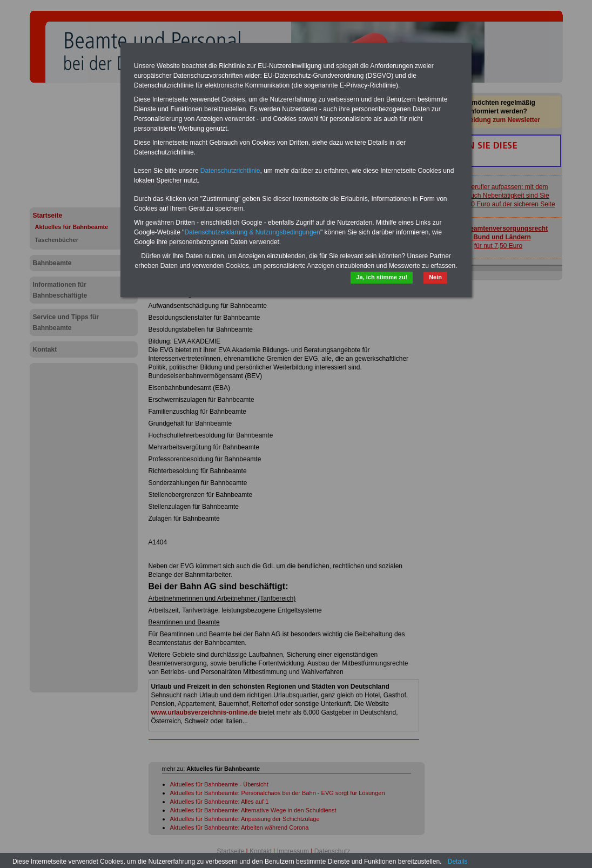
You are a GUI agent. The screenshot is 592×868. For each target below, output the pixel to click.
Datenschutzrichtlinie (230, 171)
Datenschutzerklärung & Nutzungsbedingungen (252, 232)
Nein (435, 277)
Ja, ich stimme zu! (382, 277)
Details (458, 862)
